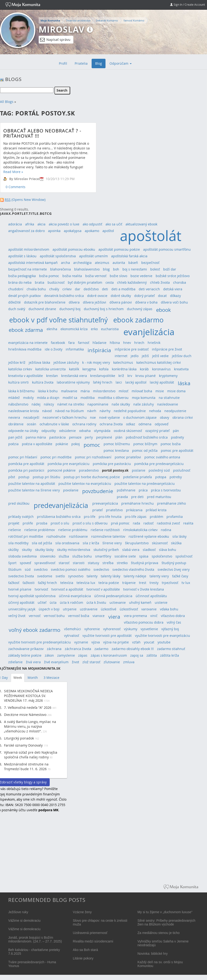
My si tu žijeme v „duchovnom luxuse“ (165, 912)
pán (176, 431)
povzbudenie (98, 491)
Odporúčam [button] (121, 63)
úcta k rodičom (71, 602)
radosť (148, 523)
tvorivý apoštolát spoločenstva (32, 596)
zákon (49, 655)
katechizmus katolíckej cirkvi (159, 362)
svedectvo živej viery (174, 569)
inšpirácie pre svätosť (132, 349)
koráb (144, 369)
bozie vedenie (141, 276)
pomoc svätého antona (162, 457)
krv (130, 376)
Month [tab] (33, 678)
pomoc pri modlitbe (56, 457)
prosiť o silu (60, 523)
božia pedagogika (22, 276)
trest (143, 583)
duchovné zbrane (42, 309)
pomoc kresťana (116, 450)
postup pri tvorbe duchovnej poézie (92, 477)
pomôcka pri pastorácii (26, 470)
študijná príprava (145, 563)
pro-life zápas (136, 517)
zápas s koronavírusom (109, 655)
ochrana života (111, 424)
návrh (92, 411)
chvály (54, 289)
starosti (79, 563)
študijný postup (174, 563)
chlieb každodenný (132, 282)
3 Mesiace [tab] (51, 678)
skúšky (13, 550)
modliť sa (70, 398)
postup (24, 477)
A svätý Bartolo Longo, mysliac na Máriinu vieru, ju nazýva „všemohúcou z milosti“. (30, 726)
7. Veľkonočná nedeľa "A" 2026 (28, 708)
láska (184, 383)
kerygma (89, 369)
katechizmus (123, 362)
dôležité (14, 302)
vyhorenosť (112, 629)
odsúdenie (67, 431)
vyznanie (81, 642)
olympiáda (102, 431)
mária (85, 391)
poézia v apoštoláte (37, 444)
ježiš (145, 356)
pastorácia (57, 437)
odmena (145, 424)
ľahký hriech (103, 382)
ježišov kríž (17, 362)
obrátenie (16, 424)
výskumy (131, 629)
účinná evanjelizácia (75, 596)
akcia (41, 224)
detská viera (173, 289)
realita (188, 523)
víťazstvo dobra (173, 616)
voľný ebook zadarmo (34, 630)
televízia (67, 583)
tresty (154, 583)
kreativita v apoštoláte (26, 376)
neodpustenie (175, 411)
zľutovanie (112, 662)
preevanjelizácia (105, 503)
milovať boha (142, 391)
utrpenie (70, 609)
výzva (96, 642)
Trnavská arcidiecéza (78, 20)
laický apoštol (136, 382)
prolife (28, 523)
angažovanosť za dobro (26, 231)
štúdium (15, 569)
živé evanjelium (56, 662)
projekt (14, 523)
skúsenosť (160, 543)
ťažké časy (180, 576)
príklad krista (156, 510)
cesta (110, 282)
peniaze (75, 437)
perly (89, 437)
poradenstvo (89, 470)
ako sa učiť (114, 224)
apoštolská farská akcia (129, 256)
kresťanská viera (74, 376)
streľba (108, 563)
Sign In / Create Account (187, 4)
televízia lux (86, 583)
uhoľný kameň (140, 602)
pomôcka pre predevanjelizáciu (159, 464)
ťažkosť (14, 583)
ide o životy (54, 349)
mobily (28, 398)
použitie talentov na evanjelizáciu (85, 484)
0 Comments (16, 187)
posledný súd (159, 470)
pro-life (90, 517)
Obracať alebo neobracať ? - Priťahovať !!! (42, 133)
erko (94, 329)
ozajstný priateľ (157, 431)
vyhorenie (92, 629)
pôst (12, 477)
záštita (152, 655)
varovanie (149, 609)
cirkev (67, 289)
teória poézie (109, 583)
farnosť (84, 343)
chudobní (16, 289)
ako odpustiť (92, 224)
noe (93, 417)
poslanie (139, 470)
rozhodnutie (56, 536)
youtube (164, 642)
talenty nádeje (135, 576)
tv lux (186, 583)
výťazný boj (170, 629)
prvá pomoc (120, 523)
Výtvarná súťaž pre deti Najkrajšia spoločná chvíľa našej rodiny (31, 755)
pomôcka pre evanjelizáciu (69, 464)
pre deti (137, 497)
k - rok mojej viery (96, 362)
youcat (149, 642)
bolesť (155, 269)
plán (119, 437)
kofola (104, 369)
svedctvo (41, 569)
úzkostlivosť (129, 609)
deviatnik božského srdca (64, 296)
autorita (119, 263)
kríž (121, 376)
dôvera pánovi (121, 302)
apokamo (92, 231)
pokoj (76, 444)
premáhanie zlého (171, 503)
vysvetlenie (149, 629)
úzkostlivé (109, 609)
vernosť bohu (54, 616)
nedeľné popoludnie (130, 411)
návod (47, 411)
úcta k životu (96, 602)
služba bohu (82, 556)
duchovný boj (70, 309)
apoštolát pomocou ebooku (74, 249)
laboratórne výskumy (73, 382)
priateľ (97, 510)
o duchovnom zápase (140, 417)
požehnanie (126, 490)
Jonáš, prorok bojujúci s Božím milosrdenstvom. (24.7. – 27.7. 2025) (35, 939)
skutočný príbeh (106, 550)
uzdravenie (89, 609)
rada (136, 523)
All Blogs (7, 102)
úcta (53, 602)
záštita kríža (170, 655)
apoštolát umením (93, 256)
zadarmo (101, 649)
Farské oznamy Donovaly (23, 745)
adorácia (15, 224)
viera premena (135, 616)
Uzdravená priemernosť (90, 933)
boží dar (170, 269)
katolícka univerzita (51, 369)
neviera (14, 417)
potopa (161, 477)
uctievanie (118, 602)
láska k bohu (48, 391)
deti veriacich (149, 289)
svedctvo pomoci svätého (71, 569)
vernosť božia (79, 616)
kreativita (181, 369)
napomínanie (98, 404)
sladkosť (149, 550)
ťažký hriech (47, 583)
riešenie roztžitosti (105, 530)
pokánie (62, 444)
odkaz (131, 424)
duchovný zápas (140, 309)
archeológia (82, 263)
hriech (139, 343)
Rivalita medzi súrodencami (93, 941)
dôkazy (175, 296)
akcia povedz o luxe (64, 224)
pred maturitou (159, 497)
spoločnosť (184, 556)
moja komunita (144, 398)
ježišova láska (39, 362)
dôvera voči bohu (174, 302)
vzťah (136, 642)
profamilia (175, 517)
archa (65, 263)
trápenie (129, 583)
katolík (74, 369)
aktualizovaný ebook (141, 224)
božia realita (72, 276)
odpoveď (162, 424)
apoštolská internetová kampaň (33, 263)
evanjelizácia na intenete (28, 343)
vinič (154, 616)
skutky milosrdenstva (74, 550)
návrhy (105, 411)
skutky (27, 550)
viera (114, 617)
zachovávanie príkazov (26, 649)
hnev (127, 343)
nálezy (49, 404)
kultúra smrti (18, 382)
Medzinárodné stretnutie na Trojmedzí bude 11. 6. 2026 (26, 767)
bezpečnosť (150, 263)
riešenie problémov (40, 530)
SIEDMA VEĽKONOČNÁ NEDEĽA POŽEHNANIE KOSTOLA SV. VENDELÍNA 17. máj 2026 (28, 696)
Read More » (13, 172)
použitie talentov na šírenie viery (34, 490)
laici (119, 382)
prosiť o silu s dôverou (90, 523)
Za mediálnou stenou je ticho (159, 933)
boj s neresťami (135, 269)
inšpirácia (99, 350)
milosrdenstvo (104, 391)
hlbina (115, 343)
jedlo (135, 356)
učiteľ (42, 602)
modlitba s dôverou (113, 398)
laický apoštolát (162, 382)
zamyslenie (66, 655)
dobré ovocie (97, 296)
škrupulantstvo (137, 543)
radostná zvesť (168, 523)
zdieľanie (15, 662)
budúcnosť (56, 282)
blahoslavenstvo (87, 269)
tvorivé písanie (20, 589)
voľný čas (174, 622)
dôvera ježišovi (95, 302)
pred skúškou (19, 503)
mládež (14, 398)
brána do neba (20, 282)
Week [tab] (18, 678)
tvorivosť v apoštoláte (103, 589)
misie (160, 391)
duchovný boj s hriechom (104, 309)
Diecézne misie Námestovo (25, 715)
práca (143, 490)
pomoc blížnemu (117, 444)
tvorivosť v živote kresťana (144, 589)
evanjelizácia (149, 332)
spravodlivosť (45, 563)
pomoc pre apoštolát (177, 450)
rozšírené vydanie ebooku (149, 536)
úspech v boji (49, 609)
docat (162, 296)
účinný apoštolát (21, 602)
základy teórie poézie (25, 655)
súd (28, 569)
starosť (64, 563)
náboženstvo (18, 404)
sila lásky (179, 536)
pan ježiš (15, 437)
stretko (122, 563)
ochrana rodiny (84, 424)
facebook (58, 343)
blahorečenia (61, 269)
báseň (133, 263)
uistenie (161, 602)
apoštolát (151, 236)
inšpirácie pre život (167, 349)
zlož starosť (91, 662)
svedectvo (101, 569)
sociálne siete (125, 556)
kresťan (52, 376)
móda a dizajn (48, 398)
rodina (166, 530)
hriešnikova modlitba (25, 349)
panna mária (36, 437)
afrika (30, 224)
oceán (32, 424)
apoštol (108, 231)
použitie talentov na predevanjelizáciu (145, 484)
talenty (92, 576)
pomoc (92, 445)
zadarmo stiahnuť (171, 649)
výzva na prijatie (116, 642)
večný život (17, 616)
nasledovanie (168, 404)
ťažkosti (29, 583)
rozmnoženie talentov (108, 536)
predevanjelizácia (61, 505)
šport (12, 563)
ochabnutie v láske (54, 424)
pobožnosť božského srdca (147, 437)
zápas (83, 655)
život (75, 662)
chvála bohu (36, 289)
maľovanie (69, 391)
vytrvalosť (72, 636)
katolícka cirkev (20, 369)
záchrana (54, 649)
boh (116, 269)
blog (106, 269)
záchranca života (78, 649)
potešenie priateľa (138, 477)
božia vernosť (96, 276)
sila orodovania (67, 543)
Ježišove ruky (18, 912)
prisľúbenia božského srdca (59, 517)
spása (144, 556)
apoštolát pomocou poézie (119, 249)
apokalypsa (73, 231)
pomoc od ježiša (145, 450)
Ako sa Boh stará (85, 950)
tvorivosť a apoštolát (67, 589)
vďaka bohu (169, 609)
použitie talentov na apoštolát (32, 484)
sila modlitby (18, 543)
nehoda (155, 411)
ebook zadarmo (138, 320)
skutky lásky (44, 550)
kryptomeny (168, 376)
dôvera (74, 302)
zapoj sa (137, 655)
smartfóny (103, 556)
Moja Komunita (50, 21)
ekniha (52, 329)
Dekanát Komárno (107, 20)
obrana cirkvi (183, 417)
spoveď (25, 563)
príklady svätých (21, 517)
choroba (180, 282)
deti (105, 289)
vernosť (35, 616)
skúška (176, 543)
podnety (177, 437)
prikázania (134, 510)
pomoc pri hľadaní (23, 457)
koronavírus (161, 369)
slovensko (48, 556)
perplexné (104, 437)
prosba (42, 523)
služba (64, 556)
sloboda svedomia (22, 556)
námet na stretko (71, 404)
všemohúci (73, 629)
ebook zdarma (26, 330)
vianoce (99, 616)
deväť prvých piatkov (24, 296)
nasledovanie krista (24, 411)
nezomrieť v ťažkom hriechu (65, 417)
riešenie (15, 530)
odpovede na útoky (23, 431)
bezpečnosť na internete (28, 269)
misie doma (176, 391)
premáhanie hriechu (138, 503)
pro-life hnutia (110, 517)
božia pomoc (49, 276)
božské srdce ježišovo (173, 276)
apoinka (54, 231)
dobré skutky (121, 296)
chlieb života (160, 282)
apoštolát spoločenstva (58, 256)
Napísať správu (55, 40)
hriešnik (154, 343)
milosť (124, 391)
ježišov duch (182, 356)
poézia (13, 444)
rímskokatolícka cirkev (140, 530)
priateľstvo (114, 510)
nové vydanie (110, 417)
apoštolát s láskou (22, 256)
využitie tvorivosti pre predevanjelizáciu (40, 642)
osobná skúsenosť (128, 431)
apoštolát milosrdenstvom (29, 249)
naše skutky (121, 404)
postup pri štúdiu (47, 477)
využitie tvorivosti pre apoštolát (107, 636)
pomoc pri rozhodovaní (93, 457)
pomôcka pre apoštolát (26, 464)
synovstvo (76, 576)
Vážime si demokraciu (24, 921)
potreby (176, 477)
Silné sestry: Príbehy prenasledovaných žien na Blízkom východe (166, 922)
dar (78, 289)
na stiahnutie (169, 398)
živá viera (33, 662)
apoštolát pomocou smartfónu (167, 249)
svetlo (60, 576)
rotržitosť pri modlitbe (26, 536)
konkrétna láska (124, 369)
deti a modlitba (123, 289)
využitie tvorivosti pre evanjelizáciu (162, 636)
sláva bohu (168, 550)
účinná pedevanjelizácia (113, 596)
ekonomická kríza (74, 329)
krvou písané (146, 376)
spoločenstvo (162, 556)
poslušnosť (182, 470)
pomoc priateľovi (128, 457)
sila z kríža (91, 543)
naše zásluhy (144, 404)
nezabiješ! (31, 417)
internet (121, 356)
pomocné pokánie (62, 470)
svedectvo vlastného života (133, 569)
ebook (164, 310)
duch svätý (17, 309)
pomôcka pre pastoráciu (112, 464)
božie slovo (118, 276)
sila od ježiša (42, 543)
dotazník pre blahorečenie (45, 302)
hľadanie (99, 343)
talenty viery (159, 576)
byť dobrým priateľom (85, 282)
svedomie (45, 576)
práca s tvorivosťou (166, 490)
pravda (122, 497)
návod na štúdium (69, 411)
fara (71, 343)
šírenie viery (112, 543)
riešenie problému (73, 530)
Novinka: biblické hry (153, 954)
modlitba (88, 398)
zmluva (129, 662)
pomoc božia (171, 444)
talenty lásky (111, 576)
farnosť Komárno (134, 20)
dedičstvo (91, 289)
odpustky (49, 431)
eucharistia (110, 329)
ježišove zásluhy (66, 362)
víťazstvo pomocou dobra (144, 622)
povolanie (71, 490)
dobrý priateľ (144, 296)
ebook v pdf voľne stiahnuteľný (59, 320)
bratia (40, 282)
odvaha (85, 431)
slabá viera (131, 550)
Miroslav (61, 29)
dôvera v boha (146, 302)
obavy (164, 417)
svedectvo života (21, 576)
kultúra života (43, 382)
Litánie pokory (83, 958)
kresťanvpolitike (103, 376)
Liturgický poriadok (19, 738)
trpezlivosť (170, 583)
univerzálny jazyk (22, 609)
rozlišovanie (78, 536)
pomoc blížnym (145, 444)
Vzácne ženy (82, 912)
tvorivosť (41, 589)
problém (156, 517)
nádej (36, 404)
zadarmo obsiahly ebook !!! (133, 649)
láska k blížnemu (21, 391)
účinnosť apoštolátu (151, 596)
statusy (93, 563)
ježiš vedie (160, 356)
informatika (75, 349)
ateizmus (102, 263)
